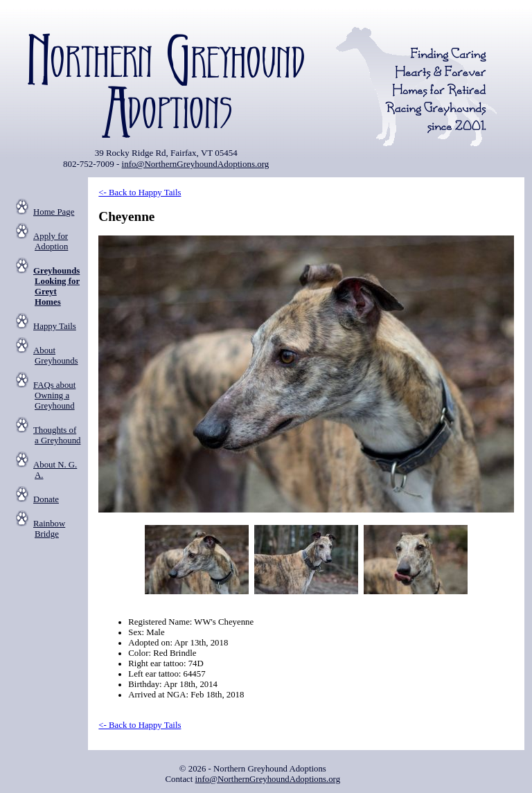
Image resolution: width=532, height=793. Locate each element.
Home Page (54, 212)
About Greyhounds (56, 356)
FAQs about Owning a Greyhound (54, 395)
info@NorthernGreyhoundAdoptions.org (196, 164)
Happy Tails (55, 326)
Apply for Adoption (51, 241)
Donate (46, 499)
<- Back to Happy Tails (140, 193)
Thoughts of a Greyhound (57, 435)
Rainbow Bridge (49, 529)
